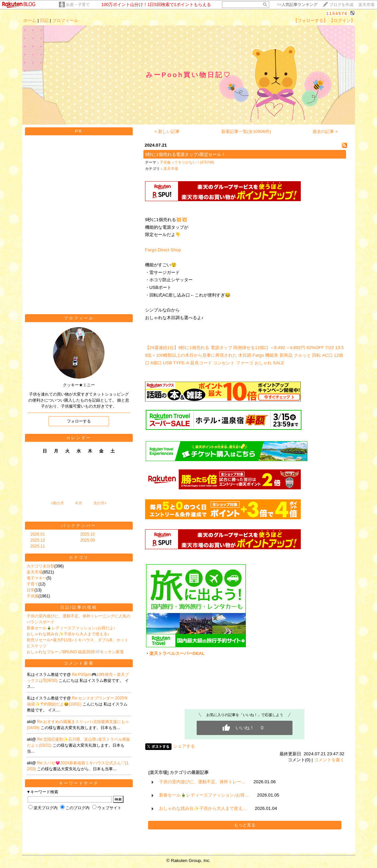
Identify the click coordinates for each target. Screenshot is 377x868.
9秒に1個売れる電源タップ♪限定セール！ (186, 154)
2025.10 (88, 534)
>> (297, 5)
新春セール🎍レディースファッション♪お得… (204, 795)
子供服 (33, 596)
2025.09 (88, 540)
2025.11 (38, 546)
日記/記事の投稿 (79, 607)
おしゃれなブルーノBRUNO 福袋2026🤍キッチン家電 (75, 652)
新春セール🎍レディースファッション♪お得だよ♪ (71, 628)
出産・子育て (78, 5)
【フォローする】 (310, 20)
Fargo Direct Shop (163, 250)
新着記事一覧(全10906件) (246, 131)
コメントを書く (329, 760)
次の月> (100, 503)
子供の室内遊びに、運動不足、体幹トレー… (202, 782)
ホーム (30, 20)
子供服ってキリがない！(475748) (187, 162)
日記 (44, 20)
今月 (79, 503)
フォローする (79, 421)
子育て (33, 584)
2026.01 (38, 534)
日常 (31, 590)
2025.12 (38, 540)
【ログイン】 (342, 20)
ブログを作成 (341, 5)
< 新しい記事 (167, 131)
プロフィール (65, 20)
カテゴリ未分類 (41, 566)
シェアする (184, 746)
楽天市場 (366, 5)
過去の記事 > (325, 131)
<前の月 (57, 503)
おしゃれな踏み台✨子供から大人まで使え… (203, 808)
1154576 (337, 13)
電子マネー (37, 578)
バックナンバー (79, 526)
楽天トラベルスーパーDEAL (177, 653)
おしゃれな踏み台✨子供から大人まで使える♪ (68, 634)
